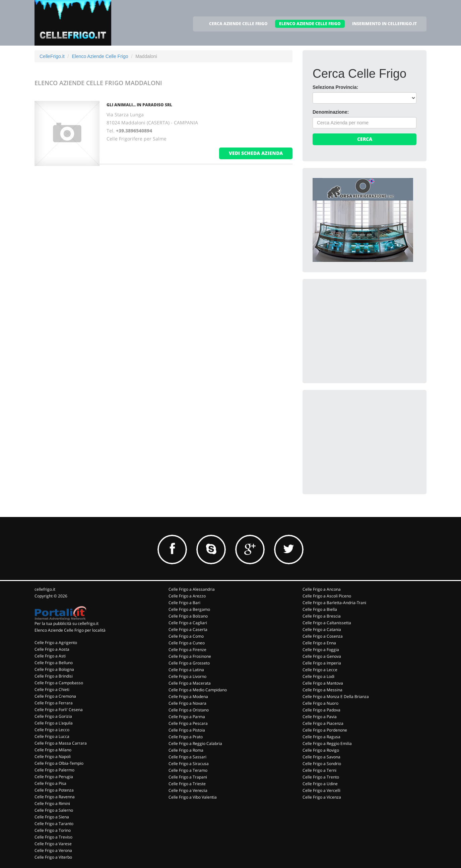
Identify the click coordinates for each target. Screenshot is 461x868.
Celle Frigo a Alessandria (192, 589)
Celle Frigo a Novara (187, 703)
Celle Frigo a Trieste (187, 784)
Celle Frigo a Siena (52, 817)
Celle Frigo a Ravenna (55, 797)
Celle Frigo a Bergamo (189, 609)
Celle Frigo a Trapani (188, 777)
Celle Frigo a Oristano (189, 710)
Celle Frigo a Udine (320, 784)
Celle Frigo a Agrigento (56, 643)
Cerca (365, 139)
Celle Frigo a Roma (186, 750)
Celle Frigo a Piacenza (323, 723)
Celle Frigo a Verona (53, 850)
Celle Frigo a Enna (319, 643)
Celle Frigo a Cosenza (323, 636)
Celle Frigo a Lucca (52, 736)
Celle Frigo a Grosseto (189, 663)
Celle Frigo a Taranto (54, 824)
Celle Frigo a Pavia (320, 717)
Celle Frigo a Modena (188, 697)
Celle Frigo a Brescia (322, 616)
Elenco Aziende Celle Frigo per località (70, 630)
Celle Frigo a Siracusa (189, 764)
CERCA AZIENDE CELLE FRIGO (238, 24)
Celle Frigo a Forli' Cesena (59, 710)
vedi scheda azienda (256, 153)
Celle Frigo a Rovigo (321, 750)
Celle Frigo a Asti (50, 656)
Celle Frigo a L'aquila (54, 723)
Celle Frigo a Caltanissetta (327, 623)
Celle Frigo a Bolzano (188, 616)
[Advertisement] (363, 331)
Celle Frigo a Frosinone (190, 656)
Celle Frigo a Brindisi (54, 676)
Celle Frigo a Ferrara (54, 703)
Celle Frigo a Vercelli (321, 790)
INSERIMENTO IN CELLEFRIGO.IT (384, 24)
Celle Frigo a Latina (186, 670)
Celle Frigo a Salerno (54, 810)
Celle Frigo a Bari (184, 603)
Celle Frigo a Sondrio (322, 764)
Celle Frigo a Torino (53, 830)
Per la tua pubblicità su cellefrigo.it (67, 623)
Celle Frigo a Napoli (53, 757)
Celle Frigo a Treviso (53, 837)
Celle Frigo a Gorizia (53, 716)
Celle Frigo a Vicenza (322, 797)
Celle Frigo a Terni (319, 770)
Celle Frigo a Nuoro (320, 703)
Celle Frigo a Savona (321, 757)
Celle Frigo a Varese (53, 844)
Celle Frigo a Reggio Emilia (327, 743)
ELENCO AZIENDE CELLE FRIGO (310, 24)
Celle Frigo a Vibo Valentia (193, 797)
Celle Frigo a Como (186, 636)
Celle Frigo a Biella (320, 609)
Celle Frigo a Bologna (54, 669)
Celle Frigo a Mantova (323, 683)
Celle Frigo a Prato (186, 737)
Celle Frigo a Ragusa (321, 737)
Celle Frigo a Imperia (322, 663)
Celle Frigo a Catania (322, 629)
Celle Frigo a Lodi (318, 676)
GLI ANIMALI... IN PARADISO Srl (139, 105)
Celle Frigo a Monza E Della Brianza (336, 697)
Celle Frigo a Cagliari (188, 623)
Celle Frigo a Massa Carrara (61, 743)
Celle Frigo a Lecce (320, 670)
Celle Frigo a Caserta (188, 629)
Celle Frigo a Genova (322, 656)
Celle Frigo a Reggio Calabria (195, 743)
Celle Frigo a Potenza (54, 790)
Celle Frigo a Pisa (50, 783)
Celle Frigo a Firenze (187, 650)
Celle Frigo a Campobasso (59, 683)
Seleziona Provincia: (335, 87)
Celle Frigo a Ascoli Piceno (327, 596)
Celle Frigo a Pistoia (187, 730)
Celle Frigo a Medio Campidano (198, 690)
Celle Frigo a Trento (321, 777)
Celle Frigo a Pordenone (325, 730)
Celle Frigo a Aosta (52, 649)
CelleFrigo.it (52, 56)
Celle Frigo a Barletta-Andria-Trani (334, 603)
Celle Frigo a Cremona (55, 696)
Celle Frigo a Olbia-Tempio (59, 763)
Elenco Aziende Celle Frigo (100, 56)
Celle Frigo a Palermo (54, 770)
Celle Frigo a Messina (322, 690)
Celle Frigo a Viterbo (53, 857)
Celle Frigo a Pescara (188, 723)
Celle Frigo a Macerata (190, 683)
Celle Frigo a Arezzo (187, 596)
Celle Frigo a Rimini (52, 803)
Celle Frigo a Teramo (188, 770)
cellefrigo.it (45, 589)
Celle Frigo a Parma (187, 717)
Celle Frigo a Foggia (321, 650)
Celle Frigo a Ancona (322, 589)
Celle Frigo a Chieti (52, 689)
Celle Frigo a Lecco (52, 730)
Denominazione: (331, 112)
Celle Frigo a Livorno (187, 676)
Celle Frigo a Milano (53, 750)
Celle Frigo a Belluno (54, 663)
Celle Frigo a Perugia (54, 777)
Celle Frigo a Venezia (188, 790)
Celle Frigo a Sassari (187, 757)
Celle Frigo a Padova (321, 710)
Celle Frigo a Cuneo (187, 643)
